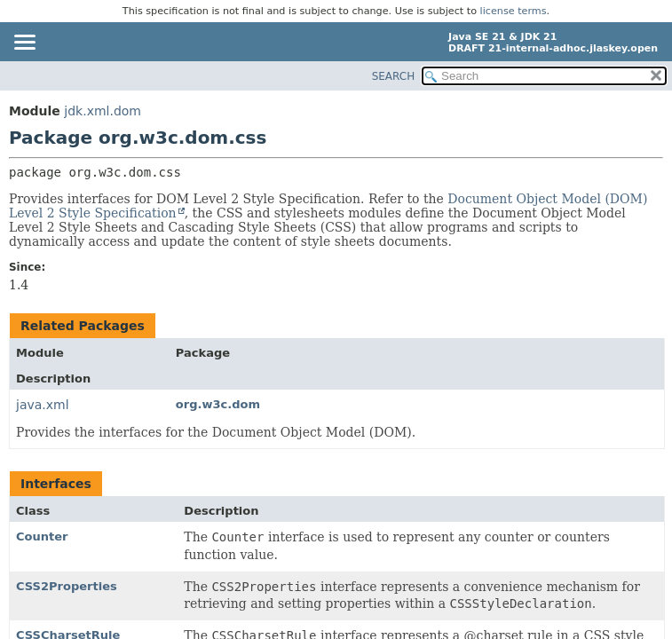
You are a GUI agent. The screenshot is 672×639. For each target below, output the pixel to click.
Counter (42, 536)
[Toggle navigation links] (24, 43)
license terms (514, 11)
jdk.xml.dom (103, 111)
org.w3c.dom (218, 404)
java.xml (43, 405)
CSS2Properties (67, 586)
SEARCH (394, 76)
